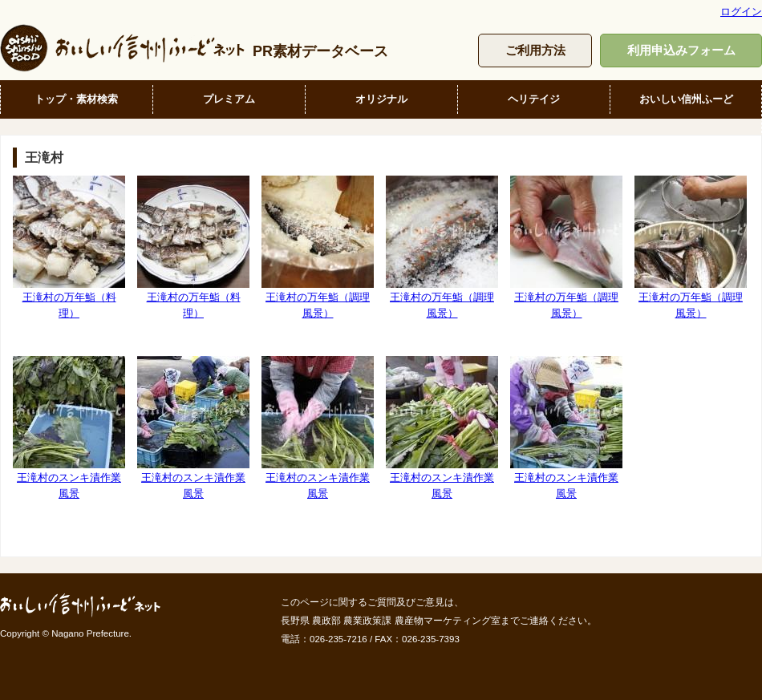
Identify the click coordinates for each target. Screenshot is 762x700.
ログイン (741, 12)
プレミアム (229, 99)
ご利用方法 (535, 50)
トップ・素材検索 (76, 99)
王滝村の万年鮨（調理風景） (318, 247)
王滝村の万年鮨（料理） (69, 247)
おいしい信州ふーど (686, 99)
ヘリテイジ (534, 99)
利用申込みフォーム (681, 50)
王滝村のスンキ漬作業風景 (69, 427)
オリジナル (381, 99)
